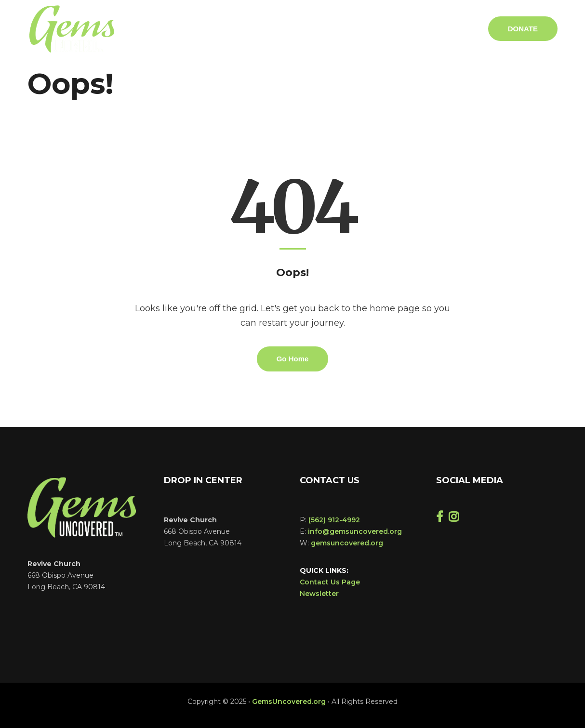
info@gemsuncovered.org (355, 531)
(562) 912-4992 (334, 520)
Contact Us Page (330, 582)
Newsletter (319, 594)
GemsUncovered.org (289, 702)
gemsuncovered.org (347, 543)
